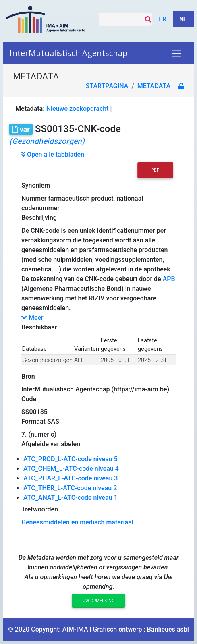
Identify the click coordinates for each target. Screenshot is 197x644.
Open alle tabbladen (53, 154)
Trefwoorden (40, 509)
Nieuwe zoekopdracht (78, 109)
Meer (32, 318)
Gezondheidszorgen (47, 360)
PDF (155, 170)
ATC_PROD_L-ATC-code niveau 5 (71, 459)
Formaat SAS (40, 421)
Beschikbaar (39, 327)
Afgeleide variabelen (51, 444)
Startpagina (107, 86)
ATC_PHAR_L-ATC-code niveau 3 (71, 478)
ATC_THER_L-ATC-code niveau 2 (70, 488)
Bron (28, 376)
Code (29, 399)
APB (169, 279)
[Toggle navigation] (176, 53)
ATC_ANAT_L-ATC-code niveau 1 (71, 498)
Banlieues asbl (168, 629)
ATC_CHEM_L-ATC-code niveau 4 (71, 469)
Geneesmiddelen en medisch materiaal (77, 522)
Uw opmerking (99, 601)
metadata (154, 86)
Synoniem (36, 185)
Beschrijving (39, 218)
